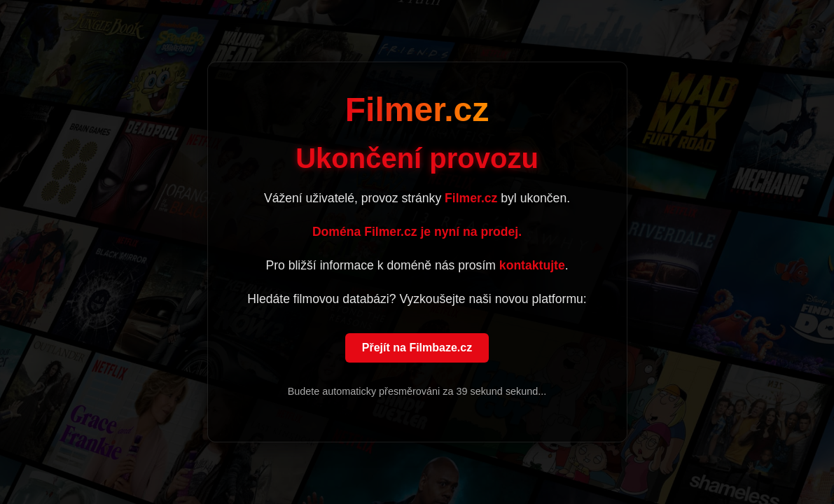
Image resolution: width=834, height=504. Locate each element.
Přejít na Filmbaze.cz (417, 348)
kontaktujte (532, 266)
